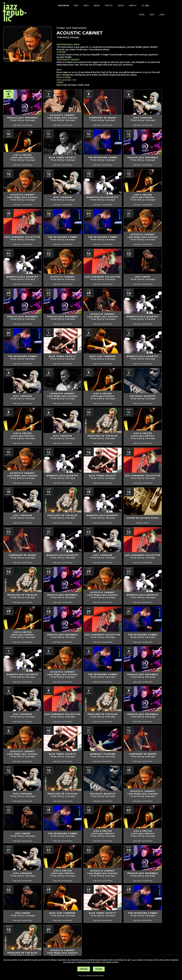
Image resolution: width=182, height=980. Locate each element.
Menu (97, 6)
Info (86, 6)
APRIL (142, 15)
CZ (143, 6)
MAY (152, 15)
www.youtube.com (67, 80)
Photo (109, 6)
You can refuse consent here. (91, 976)
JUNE (162, 15)
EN (147, 6)
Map (76, 6)
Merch (133, 6)
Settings (84, 969)
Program (64, 6)
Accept (99, 969)
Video (121, 6)
